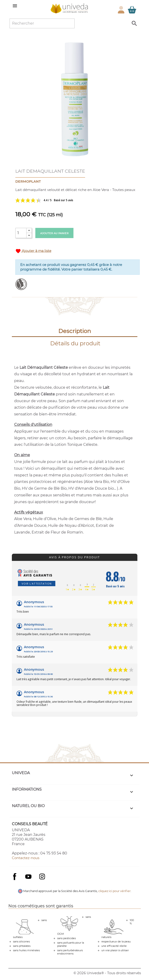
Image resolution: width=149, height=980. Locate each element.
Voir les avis (62, 200)
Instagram (42, 877)
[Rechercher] (42, 23)
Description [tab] (75, 331)
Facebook (15, 881)
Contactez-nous (26, 858)
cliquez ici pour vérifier (114, 891)
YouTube (28, 877)
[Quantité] (21, 233)
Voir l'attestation (37, 584)
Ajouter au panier (54, 233)
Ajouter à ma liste (33, 251)
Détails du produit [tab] (75, 343)
